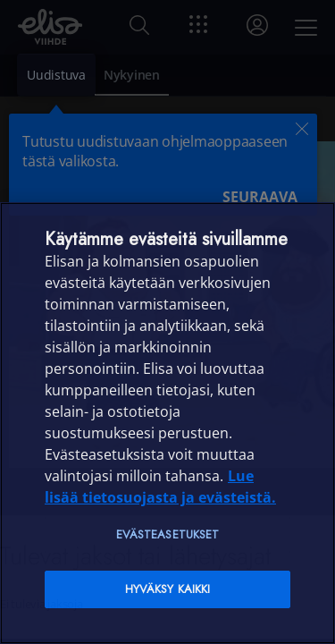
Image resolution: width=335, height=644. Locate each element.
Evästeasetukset (168, 534)
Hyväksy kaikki (168, 589)
